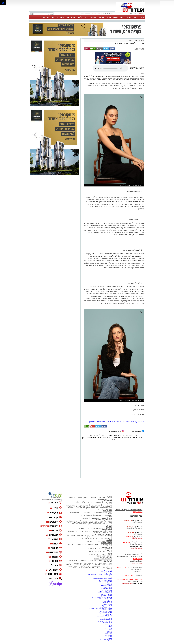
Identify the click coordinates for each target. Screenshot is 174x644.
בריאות (88, 531)
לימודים (101, 549)
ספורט (130, 17)
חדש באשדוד (92, 549)
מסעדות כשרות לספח (105, 640)
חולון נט (109, 625)
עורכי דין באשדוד (94, 554)
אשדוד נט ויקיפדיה (106, 611)
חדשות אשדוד (107, 501)
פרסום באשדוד (107, 610)
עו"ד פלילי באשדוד (106, 620)
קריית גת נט (108, 624)
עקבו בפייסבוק (137, 431)
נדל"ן (78, 502)
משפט (74, 17)
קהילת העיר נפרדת (100, 533)
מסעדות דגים (84, 505)
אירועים (110, 528)
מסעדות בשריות (107, 505)
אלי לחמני (109, 637)
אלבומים (109, 527)
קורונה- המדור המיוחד (105, 557)
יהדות (95, 563)
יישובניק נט (108, 584)
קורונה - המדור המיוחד (104, 556)
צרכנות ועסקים (107, 547)
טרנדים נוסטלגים (81, 544)
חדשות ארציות (107, 502)
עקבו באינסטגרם (117, 431)
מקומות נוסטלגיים (106, 544)
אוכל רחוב (100, 509)
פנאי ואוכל (87, 563)
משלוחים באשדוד (106, 589)
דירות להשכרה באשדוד (105, 593)
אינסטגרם (82, 528)
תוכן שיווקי (109, 549)
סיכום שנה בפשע (87, 522)
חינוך (53, 17)
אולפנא (110, 631)
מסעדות (109, 504)
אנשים (80, 498)
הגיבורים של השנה (106, 521)
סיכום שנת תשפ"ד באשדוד (103, 534)
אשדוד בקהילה (107, 530)
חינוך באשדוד (94, 567)
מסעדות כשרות (80, 508)
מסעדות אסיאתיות (96, 506)
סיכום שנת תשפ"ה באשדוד (103, 559)
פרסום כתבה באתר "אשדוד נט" (102, 579)
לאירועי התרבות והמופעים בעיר (102, 512)
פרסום (110, 627)
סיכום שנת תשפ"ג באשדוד (103, 520)
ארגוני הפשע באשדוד (94, 502)
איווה (110, 630)
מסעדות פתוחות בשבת (81, 506)
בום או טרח (102, 498)
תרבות (115, 17)
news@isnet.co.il (137, 548)
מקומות (86, 498)
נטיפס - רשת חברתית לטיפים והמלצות (100, 574)
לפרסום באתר (85, 14)
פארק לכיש (108, 635)
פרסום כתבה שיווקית (105, 613)
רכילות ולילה (108, 496)
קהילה (108, 17)
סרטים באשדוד (105, 567)
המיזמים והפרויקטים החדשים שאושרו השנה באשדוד (96, 560)
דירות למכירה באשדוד (105, 591)
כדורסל (89, 515)
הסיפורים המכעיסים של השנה (98, 524)
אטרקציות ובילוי (100, 552)
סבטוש (110, 638)
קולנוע (81, 17)
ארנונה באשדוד (107, 604)
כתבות (110, 518)
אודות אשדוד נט (63, 17)
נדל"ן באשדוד (108, 570)
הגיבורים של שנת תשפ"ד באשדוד (101, 536)
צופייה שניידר (108, 628)
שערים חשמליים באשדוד (104, 607)
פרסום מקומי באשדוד (105, 580)
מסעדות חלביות (95, 505)
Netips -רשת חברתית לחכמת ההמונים (100, 608)
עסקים (101, 17)
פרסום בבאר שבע (106, 596)
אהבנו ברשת (103, 563)
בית (143, 17)
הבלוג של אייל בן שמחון (105, 541)
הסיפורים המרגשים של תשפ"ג (89, 521)
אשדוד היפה (108, 531)
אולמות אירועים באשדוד (104, 617)
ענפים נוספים (108, 515)
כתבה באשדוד (107, 615)
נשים (132, 40)
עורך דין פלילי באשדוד (105, 621)
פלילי (84, 502)
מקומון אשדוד (108, 587)
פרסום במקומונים (106, 586)
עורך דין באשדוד (107, 623)
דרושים (94, 17)
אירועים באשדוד (107, 600)
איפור (139, 74)
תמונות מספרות (95, 518)
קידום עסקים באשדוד (105, 582)
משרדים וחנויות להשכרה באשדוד (102, 597)
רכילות (122, 17)
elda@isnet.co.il (137, 538)
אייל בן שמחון (108, 576)
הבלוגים (109, 540)
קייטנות (110, 632)
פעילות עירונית (97, 531)
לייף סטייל (109, 550)
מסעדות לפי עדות (93, 508)
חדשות (137, 17)
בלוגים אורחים (91, 541)
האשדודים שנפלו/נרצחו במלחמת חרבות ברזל (96, 538)
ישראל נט (109, 573)
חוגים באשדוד (86, 512)
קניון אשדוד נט (83, 567)
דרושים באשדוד (107, 601)
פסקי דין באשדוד (107, 554)
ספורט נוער (98, 515)
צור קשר (46, 17)
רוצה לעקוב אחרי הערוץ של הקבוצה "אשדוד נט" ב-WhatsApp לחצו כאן (117, 422)
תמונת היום (91, 528)
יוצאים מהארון (103, 499)
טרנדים (91, 552)
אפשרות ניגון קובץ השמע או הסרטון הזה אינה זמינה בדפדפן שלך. (110, 68)
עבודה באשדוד (107, 614)
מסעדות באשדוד (107, 590)
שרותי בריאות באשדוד (105, 599)
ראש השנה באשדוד (99, 565)
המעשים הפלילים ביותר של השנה (90, 566)
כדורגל (83, 515)
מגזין (110, 517)
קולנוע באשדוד (75, 512)
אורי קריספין (126, 542)
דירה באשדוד (108, 618)
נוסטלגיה (85, 518)
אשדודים (93, 498)
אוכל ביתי (107, 506)
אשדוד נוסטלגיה (107, 543)
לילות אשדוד (101, 528)
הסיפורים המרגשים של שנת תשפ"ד (99, 537)
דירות (87, 17)
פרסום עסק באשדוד (105, 572)
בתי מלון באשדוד (107, 583)
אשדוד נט (140, 40)
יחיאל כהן (109, 641)
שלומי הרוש (108, 634)
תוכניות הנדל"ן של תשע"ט (82, 565)
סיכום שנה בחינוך (100, 522)
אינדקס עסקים (77, 563)
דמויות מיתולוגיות (93, 544)
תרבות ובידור (107, 511)
